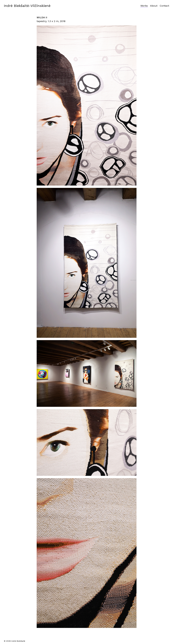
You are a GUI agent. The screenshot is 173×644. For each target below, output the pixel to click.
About (154, 6)
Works (144, 6)
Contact (164, 6)
